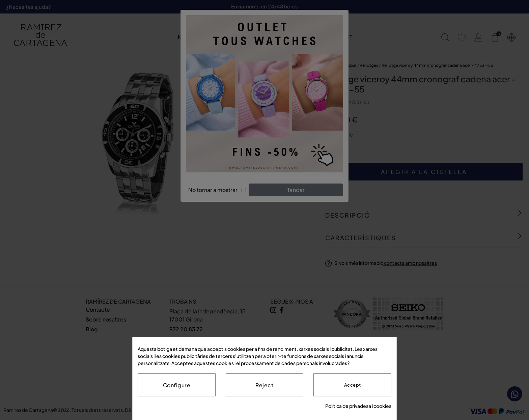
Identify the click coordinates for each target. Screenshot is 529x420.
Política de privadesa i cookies (358, 406)
